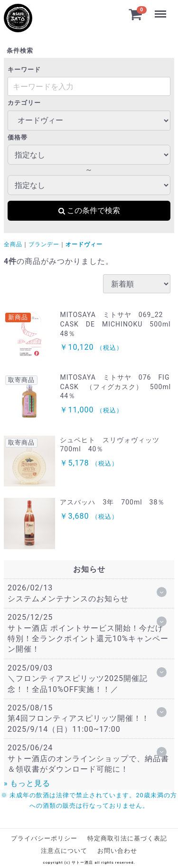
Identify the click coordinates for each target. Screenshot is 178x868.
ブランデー (44, 244)
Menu (160, 9)
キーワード (24, 70)
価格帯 (18, 137)
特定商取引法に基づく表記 (127, 838)
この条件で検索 (89, 210)
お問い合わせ (117, 851)
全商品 (13, 244)
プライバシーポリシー (44, 838)
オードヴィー (84, 244)
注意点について (64, 851)
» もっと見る (27, 783)
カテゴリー (24, 103)
